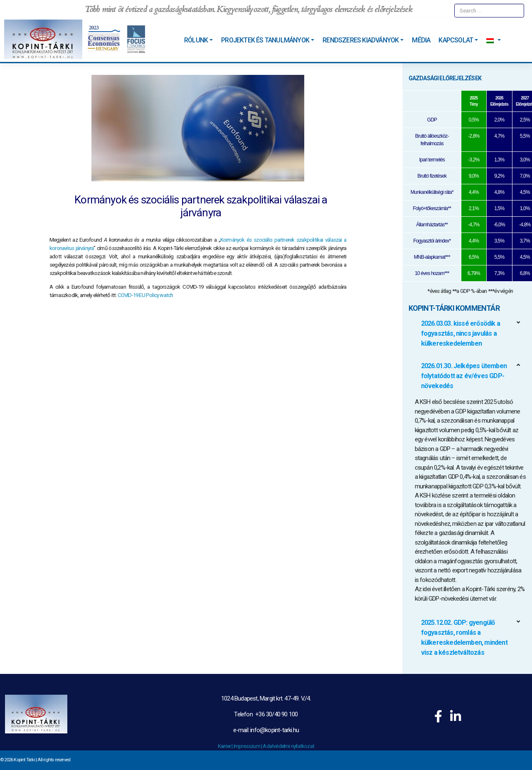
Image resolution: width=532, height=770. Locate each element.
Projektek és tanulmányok (265, 40)
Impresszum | (248, 746)
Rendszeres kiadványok (361, 40)
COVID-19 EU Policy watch (145, 295)
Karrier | (226, 746)
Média (421, 40)
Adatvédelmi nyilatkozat (288, 746)
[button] (470, 334)
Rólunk (196, 40)
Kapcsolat (456, 40)
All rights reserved (54, 760)
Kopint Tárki (24, 760)
